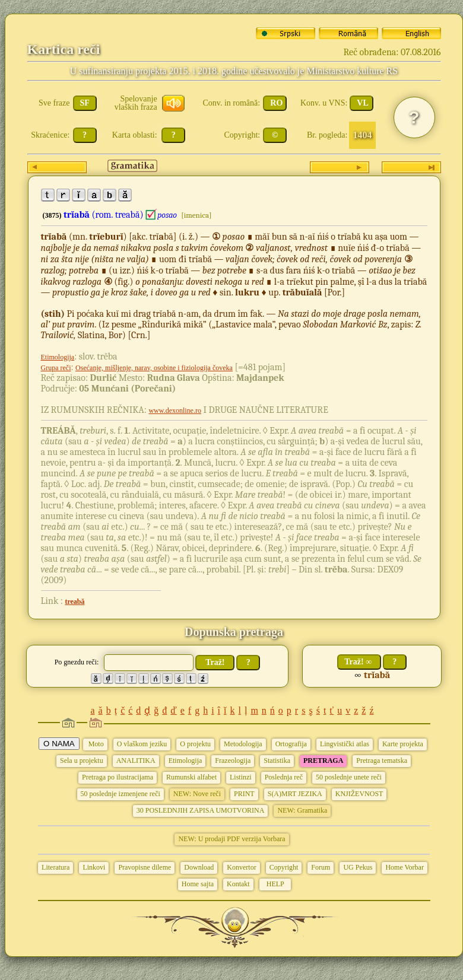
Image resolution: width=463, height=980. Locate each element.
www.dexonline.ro (175, 411)
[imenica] (196, 215)
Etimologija (58, 357)
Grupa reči (56, 368)
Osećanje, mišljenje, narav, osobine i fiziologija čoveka (154, 368)
